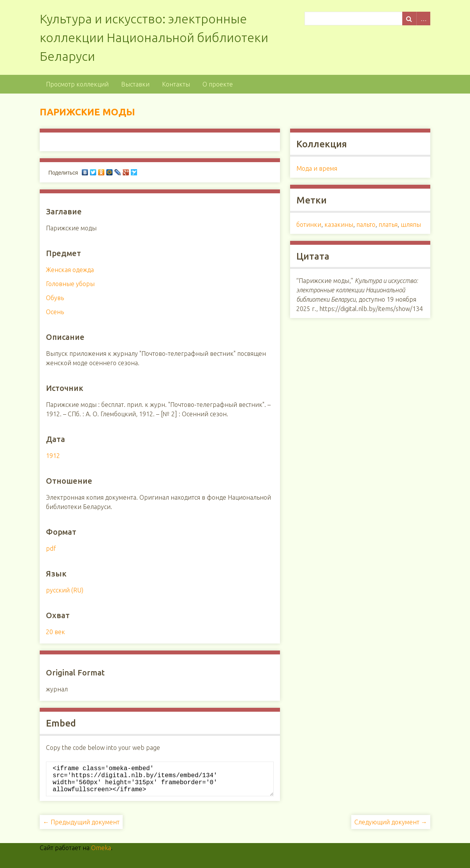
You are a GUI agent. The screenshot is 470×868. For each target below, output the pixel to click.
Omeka (101, 854)
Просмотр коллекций (77, 84)
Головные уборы (70, 284)
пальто (366, 225)
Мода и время (317, 168)
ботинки (309, 225)
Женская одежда (70, 270)
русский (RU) (65, 590)
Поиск (409, 19)
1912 (53, 456)
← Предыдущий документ (81, 828)
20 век (55, 632)
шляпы (411, 225)
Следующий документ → (391, 828)
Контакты (176, 84)
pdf (51, 548)
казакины (339, 225)
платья (388, 225)
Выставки (135, 84)
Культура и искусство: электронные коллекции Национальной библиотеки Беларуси (154, 37)
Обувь (55, 298)
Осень (55, 312)
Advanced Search (423, 19)
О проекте (218, 84)
